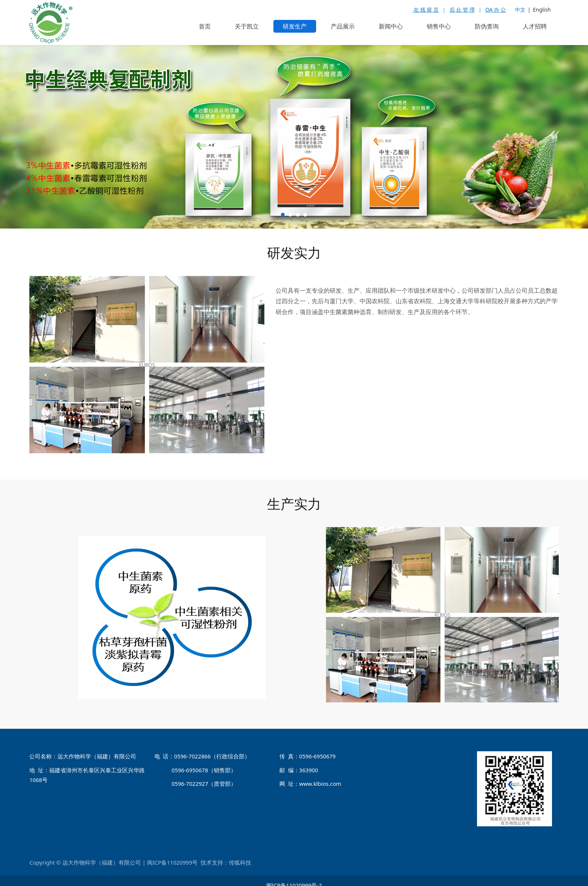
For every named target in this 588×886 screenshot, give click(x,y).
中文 (520, 10)
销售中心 (439, 26)
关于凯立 (247, 26)
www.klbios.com (320, 775)
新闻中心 (391, 26)
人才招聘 (535, 26)
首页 (205, 26)
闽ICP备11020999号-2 (294, 876)
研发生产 (295, 26)
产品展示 (343, 26)
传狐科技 (240, 853)
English (542, 10)
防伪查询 (487, 26)
